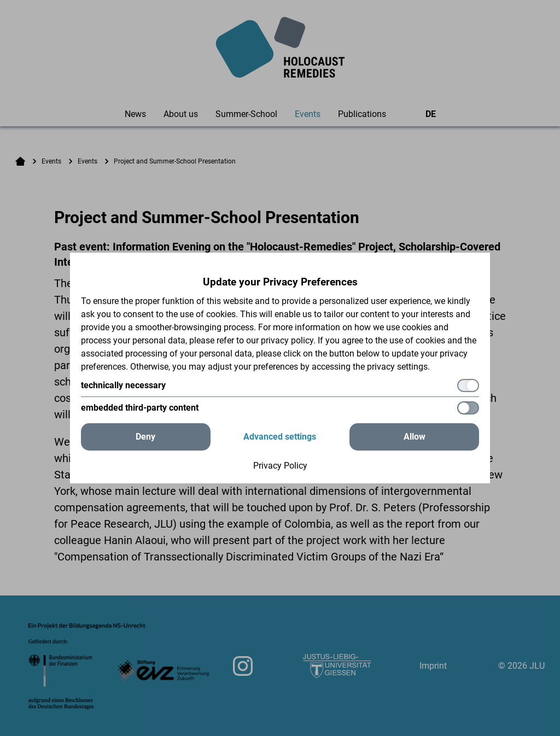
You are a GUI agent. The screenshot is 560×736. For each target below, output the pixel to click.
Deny (145, 437)
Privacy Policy (280, 466)
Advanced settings (280, 437)
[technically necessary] (280, 385)
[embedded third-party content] (280, 408)
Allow (415, 437)
